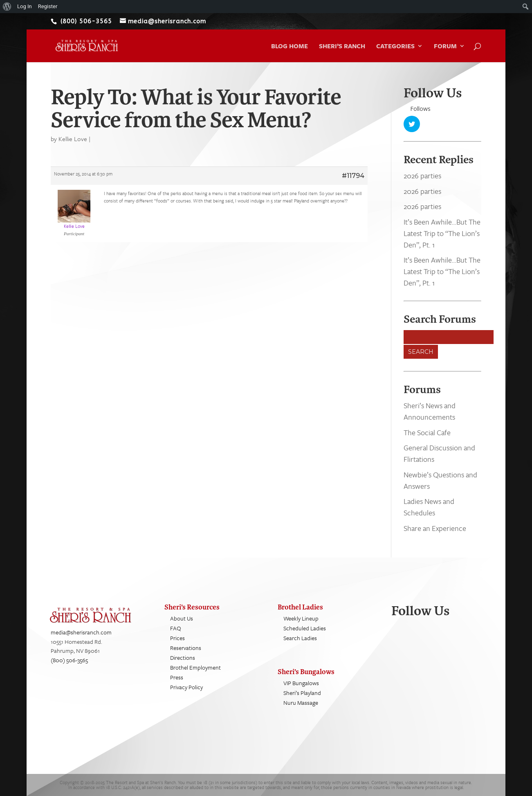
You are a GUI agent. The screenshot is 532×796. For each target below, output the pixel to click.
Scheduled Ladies (305, 628)
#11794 (353, 176)
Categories (395, 47)
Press (177, 677)
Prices (177, 638)
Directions (183, 658)
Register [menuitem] (48, 6)
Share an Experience (435, 528)
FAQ (176, 628)
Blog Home (290, 47)
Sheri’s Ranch (342, 47)
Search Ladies (300, 638)
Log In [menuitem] (25, 6)
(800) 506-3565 (69, 660)
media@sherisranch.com (81, 633)
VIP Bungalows (301, 683)
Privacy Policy (186, 687)
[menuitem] (7, 7)
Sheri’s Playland (302, 693)
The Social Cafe (427, 432)
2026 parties (422, 176)
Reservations (186, 648)
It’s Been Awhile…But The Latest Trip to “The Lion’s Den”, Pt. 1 (442, 233)
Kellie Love (73, 139)
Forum (445, 47)
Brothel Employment (195, 667)
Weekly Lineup (301, 618)
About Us (182, 618)
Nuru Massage (301, 703)
